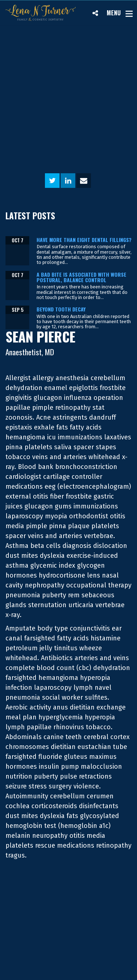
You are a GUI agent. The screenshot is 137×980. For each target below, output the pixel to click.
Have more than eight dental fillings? (84, 240)
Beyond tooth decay (61, 309)
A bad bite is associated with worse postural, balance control (81, 277)
